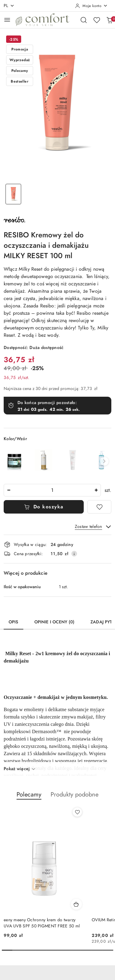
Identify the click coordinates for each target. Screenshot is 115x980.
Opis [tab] (13, 622)
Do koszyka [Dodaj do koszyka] (44, 507)
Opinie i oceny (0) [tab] (55, 622)
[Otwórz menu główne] (7, 20)
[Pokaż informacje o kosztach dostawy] (74, 554)
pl (9, 6)
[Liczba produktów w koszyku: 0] (109, 20)
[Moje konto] (91, 6)
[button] (104, 461)
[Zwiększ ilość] (96, 490)
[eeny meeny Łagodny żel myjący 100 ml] (73, 460)
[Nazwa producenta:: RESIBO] (14, 219)
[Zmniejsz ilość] (9, 490)
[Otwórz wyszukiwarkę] (84, 20)
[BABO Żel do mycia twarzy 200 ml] (44, 460)
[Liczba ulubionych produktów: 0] (97, 20)
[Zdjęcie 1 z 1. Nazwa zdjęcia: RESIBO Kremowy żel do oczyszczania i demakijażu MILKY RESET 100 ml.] (13, 194)
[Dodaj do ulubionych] (99, 507)
